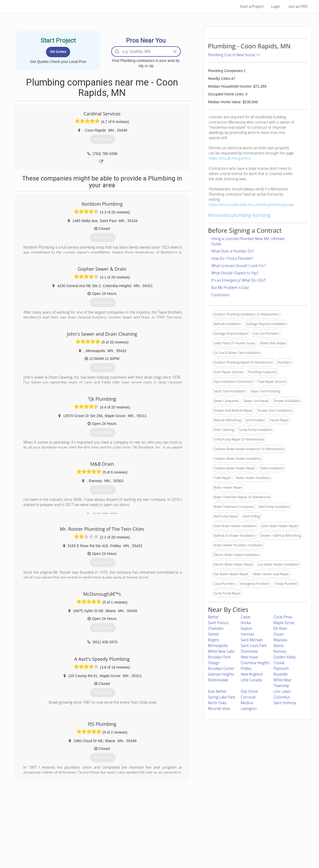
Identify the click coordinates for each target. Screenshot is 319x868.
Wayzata (280, 640)
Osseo (279, 634)
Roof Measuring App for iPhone (155, 841)
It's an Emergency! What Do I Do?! (239, 280)
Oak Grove (249, 691)
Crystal (279, 663)
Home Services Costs (76, 824)
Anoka (246, 623)
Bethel (213, 617)
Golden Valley (285, 657)
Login (276, 7)
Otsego (214, 663)
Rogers (214, 640)
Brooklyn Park (219, 657)
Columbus (282, 697)
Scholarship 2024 (232, 824)
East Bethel (217, 691)
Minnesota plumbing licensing (239, 215)
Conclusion (220, 295)
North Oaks (217, 703)
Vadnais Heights (221, 674)
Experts (138, 830)
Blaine (278, 646)
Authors (225, 836)
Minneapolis (218, 646)
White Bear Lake (221, 651)
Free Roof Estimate (74, 841)
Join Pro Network (145, 824)
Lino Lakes (282, 691)
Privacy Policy (229, 830)
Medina (247, 703)
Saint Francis (218, 623)
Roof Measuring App (147, 836)
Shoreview (249, 651)
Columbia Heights (255, 663)
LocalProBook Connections (239, 841)
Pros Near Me (70, 830)
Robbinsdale (218, 680)
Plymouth (281, 668)
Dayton (247, 628)
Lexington (249, 708)
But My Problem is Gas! (230, 287)
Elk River (280, 628)
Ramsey (280, 651)
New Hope (249, 657)
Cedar (246, 617)
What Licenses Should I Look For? (239, 266)
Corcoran (248, 697)
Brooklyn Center (221, 668)
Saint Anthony (285, 703)
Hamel (213, 634)
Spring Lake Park (222, 697)
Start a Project (252, 7)
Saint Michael (252, 640)
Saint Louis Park (254, 646)
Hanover (248, 634)
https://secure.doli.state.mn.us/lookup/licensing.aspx (252, 205)
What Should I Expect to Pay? (235, 273)
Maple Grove (284, 623)
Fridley (246, 668)
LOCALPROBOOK (40, 6)
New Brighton (252, 674)
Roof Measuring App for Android (155, 847)
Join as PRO (298, 7)
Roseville (281, 674)
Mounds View (219, 708)
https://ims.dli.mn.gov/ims (230, 158)
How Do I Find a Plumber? (232, 258)
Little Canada (251, 680)
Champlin (216, 628)
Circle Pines (283, 617)
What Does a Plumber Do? (233, 251)
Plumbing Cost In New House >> (234, 55)
